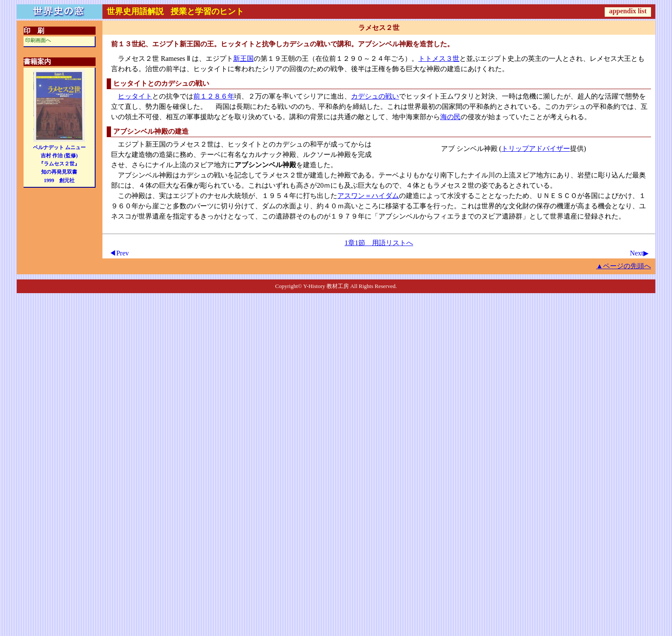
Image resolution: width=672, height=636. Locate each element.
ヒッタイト (135, 96)
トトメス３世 (439, 58)
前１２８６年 (214, 96)
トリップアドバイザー (536, 148)
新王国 (243, 58)
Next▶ (639, 253)
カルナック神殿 (272, 154)
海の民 (450, 117)
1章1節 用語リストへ (379, 243)
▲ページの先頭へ (624, 266)
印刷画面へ (38, 40)
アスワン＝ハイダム (368, 196)
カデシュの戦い (375, 96)
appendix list (628, 11)
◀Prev (119, 253)
